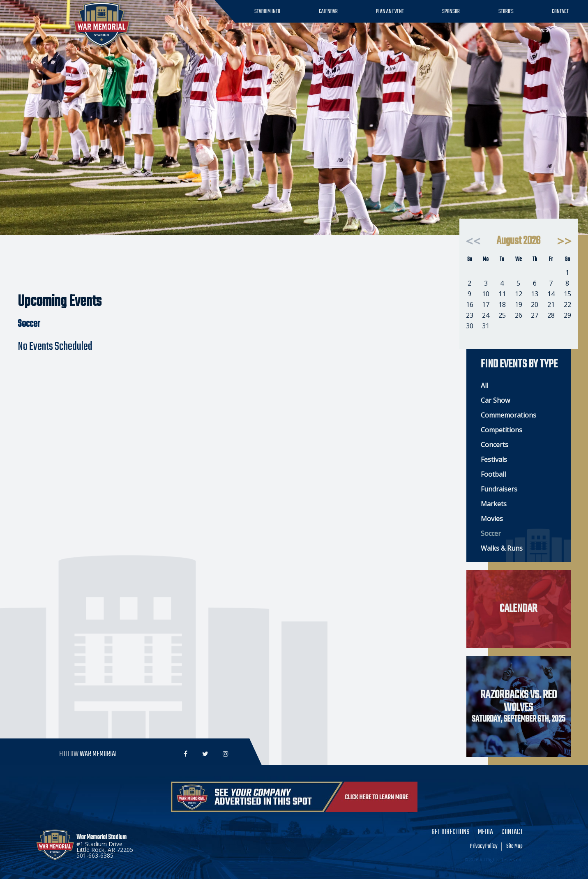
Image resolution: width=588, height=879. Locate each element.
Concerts (495, 445)
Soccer (491, 533)
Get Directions (451, 833)
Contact (560, 12)
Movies (492, 519)
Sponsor (451, 12)
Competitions (502, 430)
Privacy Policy (484, 847)
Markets (494, 504)
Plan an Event (390, 12)
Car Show (495, 400)
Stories (506, 12)
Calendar (328, 12)
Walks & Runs (502, 548)
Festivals (494, 459)
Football (493, 474)
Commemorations (508, 415)
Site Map (514, 847)
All (484, 385)
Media (485, 833)
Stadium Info (267, 12)
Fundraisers (499, 489)
